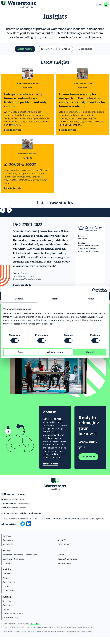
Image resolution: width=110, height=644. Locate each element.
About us (8, 604)
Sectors (7, 557)
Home (6, 13)
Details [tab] (55, 299)
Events (6, 593)
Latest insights (25, 56)
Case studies (86, 56)
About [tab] (91, 299)
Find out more (51, 471)
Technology (8, 551)
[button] (102, 5)
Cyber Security (64, 551)
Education (8, 570)
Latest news (47, 56)
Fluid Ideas (35, 630)
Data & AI (62, 547)
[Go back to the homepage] (19, 5)
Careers (6, 612)
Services (7, 543)
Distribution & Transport (13, 566)
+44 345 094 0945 (16, 506)
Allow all (90, 352)
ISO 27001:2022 (28, 231)
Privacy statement (11, 625)
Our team (7, 608)
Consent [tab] (19, 299)
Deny (20, 352)
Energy (61, 562)
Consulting (8, 547)
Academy (7, 580)
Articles (66, 56)
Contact (7, 616)
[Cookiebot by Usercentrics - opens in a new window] (94, 290)
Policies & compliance (13, 620)
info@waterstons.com (16, 514)
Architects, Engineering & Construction (20, 562)
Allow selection (55, 352)
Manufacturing (64, 570)
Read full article (13, 137)
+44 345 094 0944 (22, 510)
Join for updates (9, 531)
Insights (14, 13)
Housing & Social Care (67, 566)
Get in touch (88, 464)
